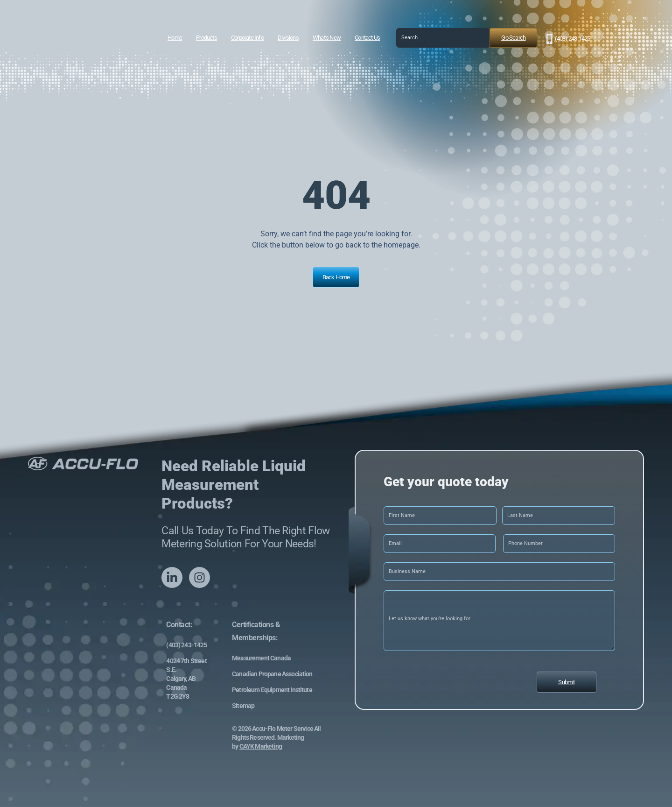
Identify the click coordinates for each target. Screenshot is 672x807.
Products (206, 38)
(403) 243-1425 (572, 39)
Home (175, 38)
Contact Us (367, 38)
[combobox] (443, 38)
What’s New (327, 38)
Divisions (288, 38)
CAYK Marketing (261, 746)
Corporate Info (247, 38)
